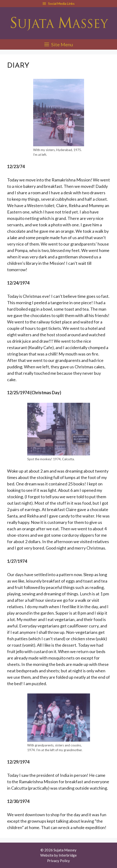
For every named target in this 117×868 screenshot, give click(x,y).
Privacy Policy (58, 861)
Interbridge (68, 855)
